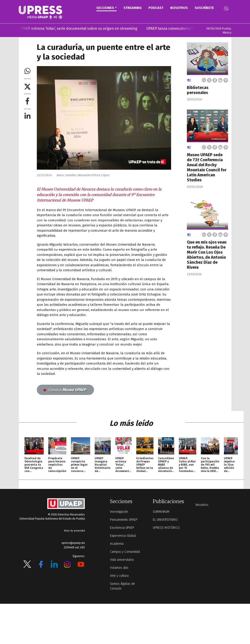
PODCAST (156, 8)
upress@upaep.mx (73, 543)
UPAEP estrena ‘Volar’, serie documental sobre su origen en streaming (82, 28)
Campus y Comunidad (125, 552)
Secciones (105, 8)
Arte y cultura (119, 576)
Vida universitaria (122, 560)
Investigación (119, 512)
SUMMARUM (161, 512)
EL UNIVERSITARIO (165, 520)
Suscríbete (204, 8)
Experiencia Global (123, 536)
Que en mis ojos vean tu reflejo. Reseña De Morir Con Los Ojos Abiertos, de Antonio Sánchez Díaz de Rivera (207, 255)
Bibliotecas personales (198, 90)
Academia (117, 544)
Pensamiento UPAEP (124, 520)
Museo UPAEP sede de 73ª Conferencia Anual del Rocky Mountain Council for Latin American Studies (207, 167)
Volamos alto (119, 568)
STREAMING (133, 8)
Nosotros (179, 8)
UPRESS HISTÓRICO (166, 528)
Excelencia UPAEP (122, 528)
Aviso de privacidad (74, 531)
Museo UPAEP (65, 390)
